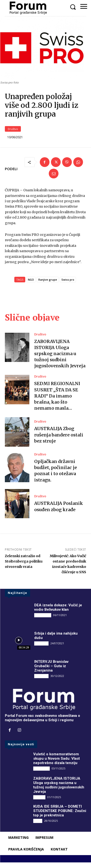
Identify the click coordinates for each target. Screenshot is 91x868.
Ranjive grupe (48, 285)
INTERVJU (41, 649)
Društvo (13, 134)
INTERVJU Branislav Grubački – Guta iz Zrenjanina (51, 671)
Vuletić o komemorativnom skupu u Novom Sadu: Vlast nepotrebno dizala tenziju (57, 764)
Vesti (38, 826)
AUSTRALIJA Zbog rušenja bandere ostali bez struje (59, 440)
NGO (31, 285)
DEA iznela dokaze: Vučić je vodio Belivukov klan (58, 613)
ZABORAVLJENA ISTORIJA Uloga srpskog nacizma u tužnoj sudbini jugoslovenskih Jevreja (60, 359)
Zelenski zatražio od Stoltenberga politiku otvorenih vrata (24, 567)
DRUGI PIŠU (43, 621)
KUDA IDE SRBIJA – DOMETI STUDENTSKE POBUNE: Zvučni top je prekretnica (60, 816)
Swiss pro (68, 285)
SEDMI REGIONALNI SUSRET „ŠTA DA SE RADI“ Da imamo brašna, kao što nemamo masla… (57, 401)
